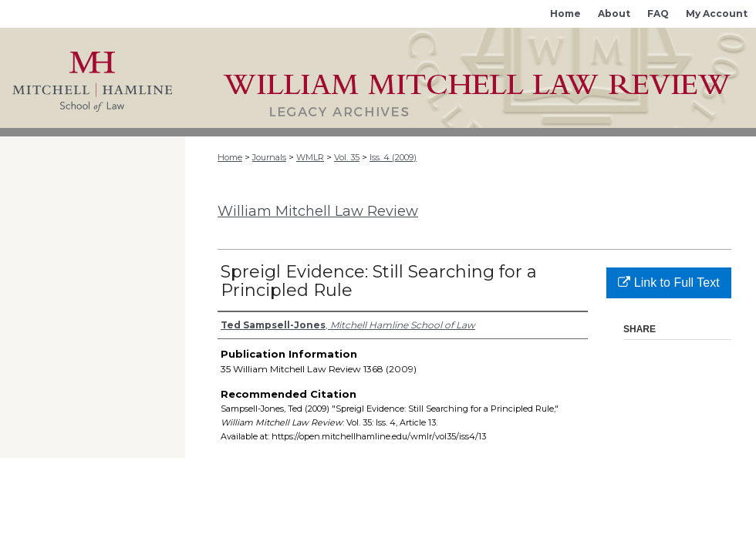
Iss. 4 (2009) (393, 157)
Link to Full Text (668, 283)
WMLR (310, 157)
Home (230, 157)
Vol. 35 (347, 157)
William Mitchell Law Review (318, 211)
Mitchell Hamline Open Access (471, 78)
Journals (269, 157)
